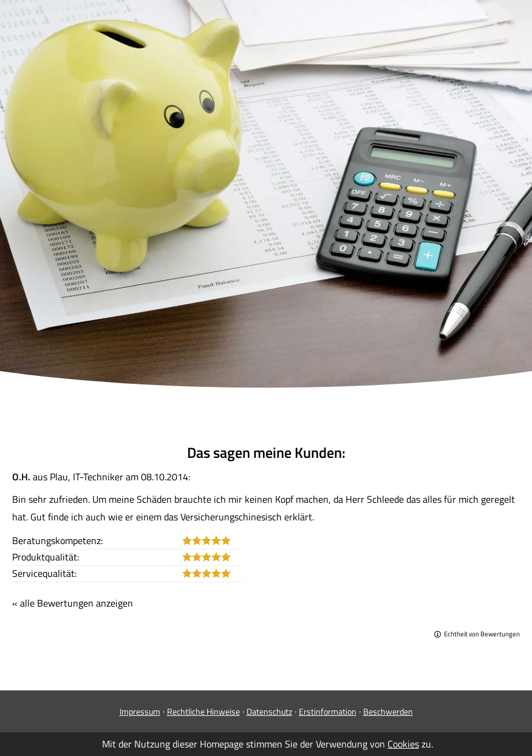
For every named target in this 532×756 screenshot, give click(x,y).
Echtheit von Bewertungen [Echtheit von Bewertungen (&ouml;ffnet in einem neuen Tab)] (482, 634)
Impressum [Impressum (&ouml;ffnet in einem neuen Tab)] (140, 711)
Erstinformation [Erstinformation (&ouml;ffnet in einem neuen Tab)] (328, 711)
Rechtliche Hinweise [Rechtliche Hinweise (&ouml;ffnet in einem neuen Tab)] (203, 711)
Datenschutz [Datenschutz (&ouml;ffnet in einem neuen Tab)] (269, 711)
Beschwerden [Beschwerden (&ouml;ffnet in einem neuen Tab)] (388, 711)
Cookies (403, 744)
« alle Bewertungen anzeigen (73, 603)
